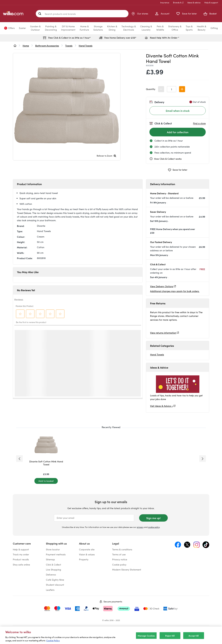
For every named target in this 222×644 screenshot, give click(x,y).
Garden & (35, 28)
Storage (98, 28)
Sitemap (50, 559)
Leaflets (50, 590)
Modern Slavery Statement (127, 570)
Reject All (170, 635)
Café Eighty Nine (55, 580)
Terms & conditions (122, 549)
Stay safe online (21, 565)
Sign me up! (153, 518)
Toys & (189, 28)
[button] (182, 89)
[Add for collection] (178, 132)
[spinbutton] (172, 89)
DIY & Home (68, 28)
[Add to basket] (46, 481)
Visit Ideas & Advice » (161, 406)
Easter (22, 28)
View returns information (163, 333)
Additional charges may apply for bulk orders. (175, 291)
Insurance (165, 2)
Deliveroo (51, 575)
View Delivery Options (162, 286)
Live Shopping (54, 570)
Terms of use (119, 554)
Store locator (53, 549)
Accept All (194, 635)
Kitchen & (112, 28)
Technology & (129, 28)
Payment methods (56, 554)
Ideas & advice (194, 2)
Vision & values (87, 554)
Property (84, 559)
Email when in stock (178, 111)
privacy (140, 527)
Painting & (51, 28)
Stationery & (175, 28)
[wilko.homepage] (15, 46)
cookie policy (154, 527)
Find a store (199, 123)
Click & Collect (54, 565)
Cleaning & (146, 28)
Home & (84, 28)
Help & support (211, 2)
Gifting (214, 28)
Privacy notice (120, 559)
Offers (11, 28)
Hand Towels (157, 355)
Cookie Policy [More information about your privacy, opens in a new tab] (53, 640)
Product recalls (21, 559)
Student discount (55, 585)
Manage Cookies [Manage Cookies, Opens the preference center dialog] (146, 635)
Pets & (160, 28)
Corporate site (87, 549)
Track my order (21, 554)
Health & (202, 28)
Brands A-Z (178, 2)
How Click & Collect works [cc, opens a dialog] (166, 159)
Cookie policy (119, 565)
